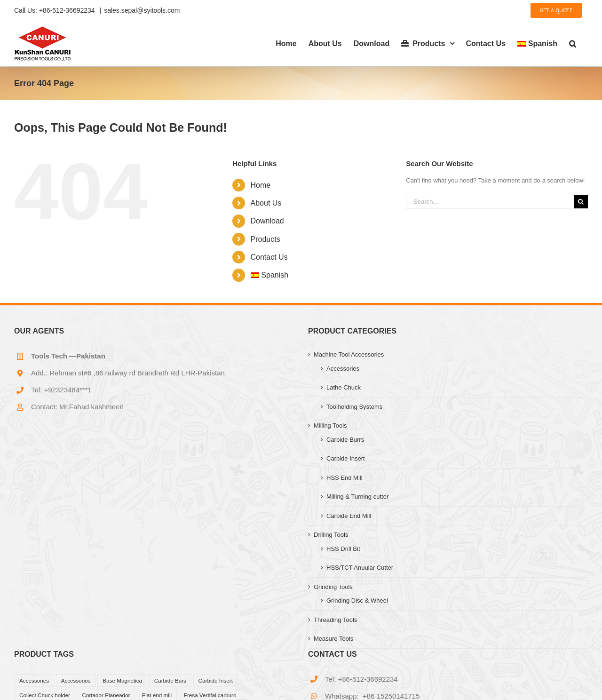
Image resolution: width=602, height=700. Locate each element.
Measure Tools (333, 639)
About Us (266, 203)
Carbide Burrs (345, 440)
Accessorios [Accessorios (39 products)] (76, 680)
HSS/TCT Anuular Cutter (360, 568)
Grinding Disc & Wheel (357, 601)
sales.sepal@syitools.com (142, 10)
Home (261, 185)
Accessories (343, 369)
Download (267, 221)
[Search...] (490, 202)
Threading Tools (335, 620)
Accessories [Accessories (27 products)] (34, 680)
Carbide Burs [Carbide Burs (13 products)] (170, 680)
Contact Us (269, 257)
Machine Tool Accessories (349, 354)
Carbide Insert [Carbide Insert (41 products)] (216, 680)
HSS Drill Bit (343, 549)
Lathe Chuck (344, 387)
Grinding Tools (333, 587)
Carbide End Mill (349, 516)
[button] (573, 44)
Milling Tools (330, 426)
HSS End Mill (345, 478)
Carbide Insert (346, 458)
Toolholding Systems (354, 407)
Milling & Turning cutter (357, 497)
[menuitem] (537, 44)
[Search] (581, 202)
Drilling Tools (331, 535)
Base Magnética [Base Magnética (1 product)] (122, 680)
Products (265, 239)
